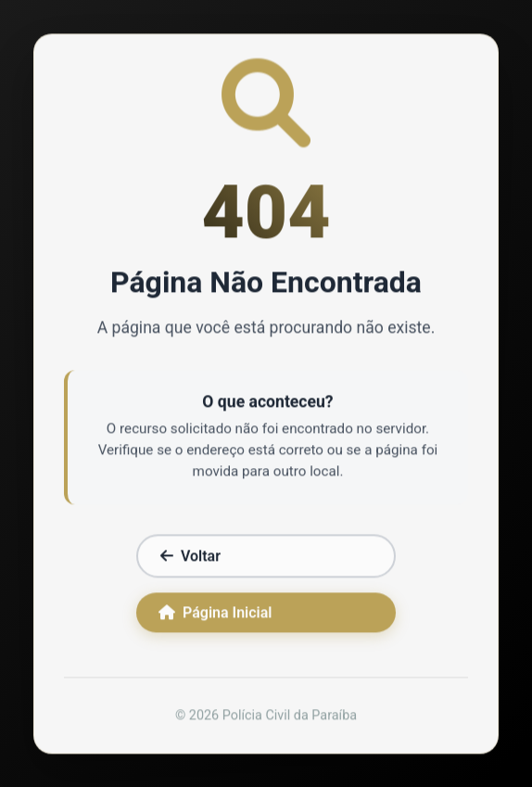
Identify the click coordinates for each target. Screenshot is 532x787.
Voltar (190, 558)
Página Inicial (215, 614)
